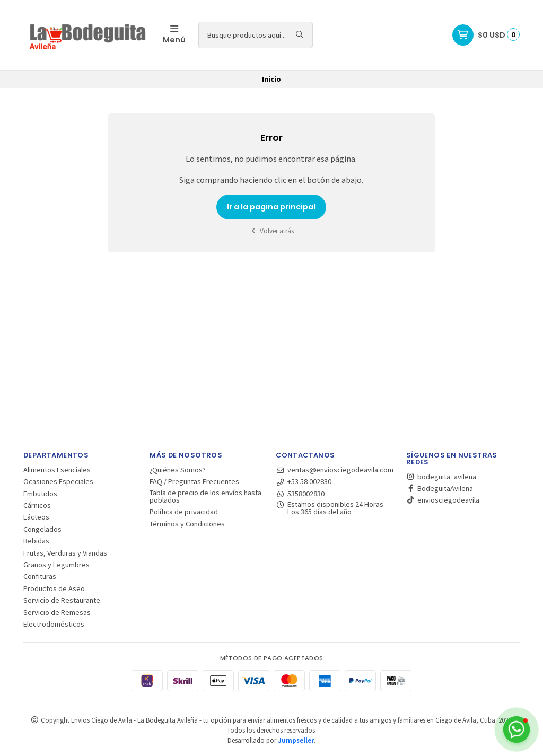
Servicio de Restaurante (62, 600)
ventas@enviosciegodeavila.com (335, 470)
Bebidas (36, 541)
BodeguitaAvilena (440, 488)
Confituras (40, 576)
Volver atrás (271, 231)
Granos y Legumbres (56, 565)
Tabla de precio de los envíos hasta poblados (205, 496)
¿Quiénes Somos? (178, 470)
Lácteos (36, 517)
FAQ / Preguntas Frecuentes (194, 481)
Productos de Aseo (54, 588)
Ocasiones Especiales (58, 481)
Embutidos (40, 494)
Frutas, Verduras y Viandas (65, 553)
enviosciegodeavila (443, 500)
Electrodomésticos (54, 624)
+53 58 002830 (304, 481)
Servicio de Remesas (57, 612)
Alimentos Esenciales (57, 470)
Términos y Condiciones (187, 524)
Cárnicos (37, 505)
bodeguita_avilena (441, 477)
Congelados (42, 529)
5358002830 (300, 494)
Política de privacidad (184, 512)
